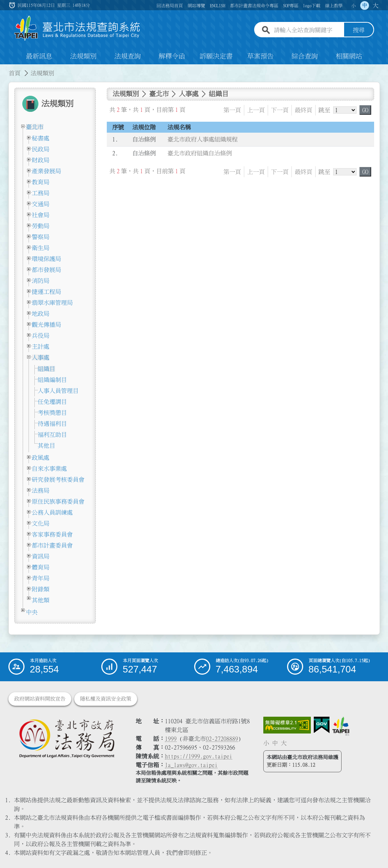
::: (4, 69)
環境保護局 (46, 259)
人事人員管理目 (58, 391)
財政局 (41, 160)
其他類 (41, 600)
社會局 (41, 215)
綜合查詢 (305, 56)
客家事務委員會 (52, 534)
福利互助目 (52, 435)
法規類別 (83, 56)
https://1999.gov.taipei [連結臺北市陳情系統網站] (199, 756)
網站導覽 (196, 5)
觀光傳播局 (46, 325)
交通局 (41, 204)
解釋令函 (172, 56)
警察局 (41, 237)
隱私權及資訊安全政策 (106, 699)
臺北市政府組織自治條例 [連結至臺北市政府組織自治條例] (200, 153)
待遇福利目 (52, 424)
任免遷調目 (52, 402)
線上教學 (334, 5)
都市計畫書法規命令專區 (254, 5)
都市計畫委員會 (52, 545)
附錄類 (41, 589)
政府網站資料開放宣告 (40, 699)
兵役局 (41, 336)
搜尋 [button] (359, 30)
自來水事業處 (49, 469)
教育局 (41, 182)
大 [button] (376, 5)
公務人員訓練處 (52, 512)
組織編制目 (52, 380)
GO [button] (365, 110)
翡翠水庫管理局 (52, 303)
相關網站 (349, 56)
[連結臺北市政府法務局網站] (67, 738)
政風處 (41, 458)
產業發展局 (46, 171)
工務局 (41, 193)
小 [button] (354, 5)
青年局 (41, 578)
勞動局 (41, 226)
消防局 (41, 281)
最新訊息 (39, 56)
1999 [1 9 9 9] (171, 739)
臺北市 (35, 127)
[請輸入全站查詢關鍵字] (308, 30)
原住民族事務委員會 (58, 501)
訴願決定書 (216, 56)
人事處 (41, 357)
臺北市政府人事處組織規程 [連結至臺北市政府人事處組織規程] (203, 140)
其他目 (46, 446)
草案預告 (260, 56)
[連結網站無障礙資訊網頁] (287, 725)
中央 (32, 612)
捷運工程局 (46, 292)
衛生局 (41, 248)
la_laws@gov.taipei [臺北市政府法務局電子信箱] (191, 765)
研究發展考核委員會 (58, 480)
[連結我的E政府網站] (322, 725)
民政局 (41, 149)
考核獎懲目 (52, 413)
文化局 (41, 523)
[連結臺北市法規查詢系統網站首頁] (78, 28)
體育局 (41, 567)
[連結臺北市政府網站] (341, 726)
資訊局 (41, 556)
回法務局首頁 (170, 5)
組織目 (46, 369)
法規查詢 (128, 56)
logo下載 (312, 5)
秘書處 (41, 138)
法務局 (41, 490)
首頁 (15, 73)
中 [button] (365, 5)
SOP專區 (291, 5)
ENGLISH (218, 5)
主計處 (41, 346)
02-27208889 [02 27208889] (222, 739)
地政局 (41, 314)
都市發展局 (46, 270)
